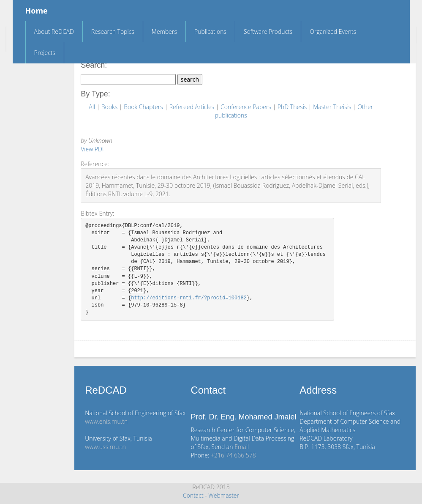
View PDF (93, 149)
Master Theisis (333, 107)
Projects (45, 53)
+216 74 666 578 (233, 455)
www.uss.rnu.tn (105, 447)
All (93, 107)
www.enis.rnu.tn (106, 421)
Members (164, 31)
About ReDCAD (54, 31)
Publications (210, 31)
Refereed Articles (193, 107)
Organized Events (333, 31)
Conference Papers (247, 107)
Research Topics (113, 31)
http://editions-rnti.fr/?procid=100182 (189, 298)
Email (242, 447)
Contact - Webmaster (211, 495)
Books (110, 107)
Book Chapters (144, 107)
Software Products (268, 31)
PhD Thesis (293, 107)
